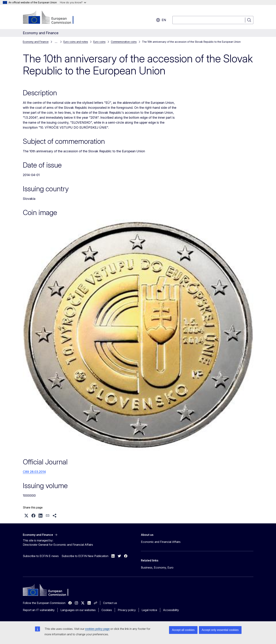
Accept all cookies (183, 630)
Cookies (107, 610)
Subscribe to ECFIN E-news (41, 556)
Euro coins (99, 42)
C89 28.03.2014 (34, 472)
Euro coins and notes (76, 42)
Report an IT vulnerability (39, 610)
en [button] (161, 20)
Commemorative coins (124, 42)
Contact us (110, 603)
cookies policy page (97, 629)
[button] (26, 516)
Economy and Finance (36, 42)
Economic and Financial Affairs (161, 542)
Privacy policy (127, 610)
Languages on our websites (78, 610)
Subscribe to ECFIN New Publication (85, 556)
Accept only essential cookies (220, 630)
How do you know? (73, 2)
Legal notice (149, 610)
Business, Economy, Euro (157, 567)
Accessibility (171, 610)
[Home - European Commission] (51, 18)
